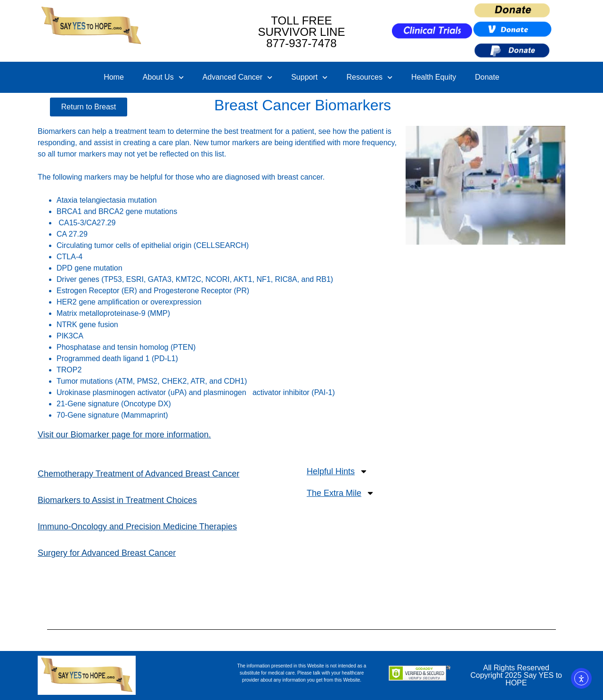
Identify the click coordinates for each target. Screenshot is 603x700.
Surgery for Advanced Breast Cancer (107, 553)
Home (114, 77)
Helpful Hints (337, 471)
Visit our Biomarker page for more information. (124, 435)
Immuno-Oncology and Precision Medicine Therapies (137, 527)
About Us (163, 78)
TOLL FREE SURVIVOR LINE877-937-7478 (302, 32)
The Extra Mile (341, 493)
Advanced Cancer (237, 78)
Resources (369, 78)
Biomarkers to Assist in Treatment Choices (117, 500)
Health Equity (434, 77)
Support (309, 78)
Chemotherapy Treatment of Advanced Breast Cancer (139, 474)
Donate (487, 77)
